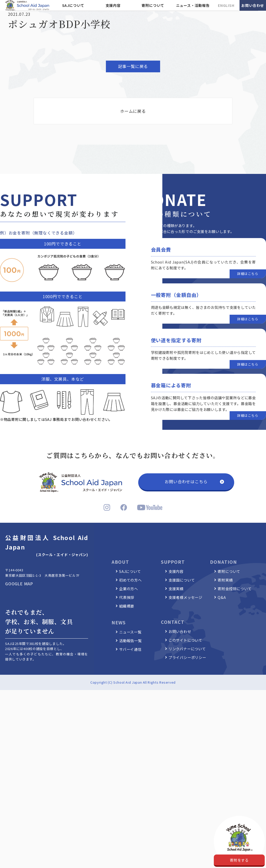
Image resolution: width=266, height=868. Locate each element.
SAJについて (73, 5)
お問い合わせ (253, 5)
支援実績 (176, 589)
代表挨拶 (127, 597)
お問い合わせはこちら (186, 481)
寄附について (153, 5)
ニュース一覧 (130, 632)
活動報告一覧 (130, 640)
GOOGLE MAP (19, 584)
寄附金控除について (235, 589)
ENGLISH (226, 5)
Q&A (222, 597)
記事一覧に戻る (133, 66)
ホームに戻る (133, 111)
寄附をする (239, 860)
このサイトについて (185, 640)
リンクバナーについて (187, 649)
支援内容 (113, 5)
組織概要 (127, 606)
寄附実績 (225, 580)
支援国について (182, 580)
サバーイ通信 (130, 649)
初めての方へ (130, 580)
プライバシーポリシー (187, 657)
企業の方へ (129, 589)
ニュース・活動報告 (193, 5)
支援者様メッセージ (185, 597)
